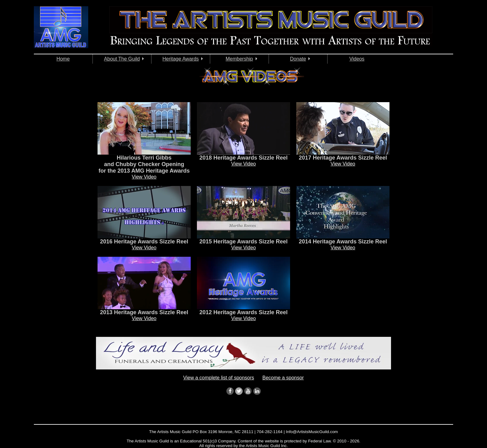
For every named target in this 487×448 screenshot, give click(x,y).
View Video (144, 177)
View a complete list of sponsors (219, 378)
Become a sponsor (283, 378)
